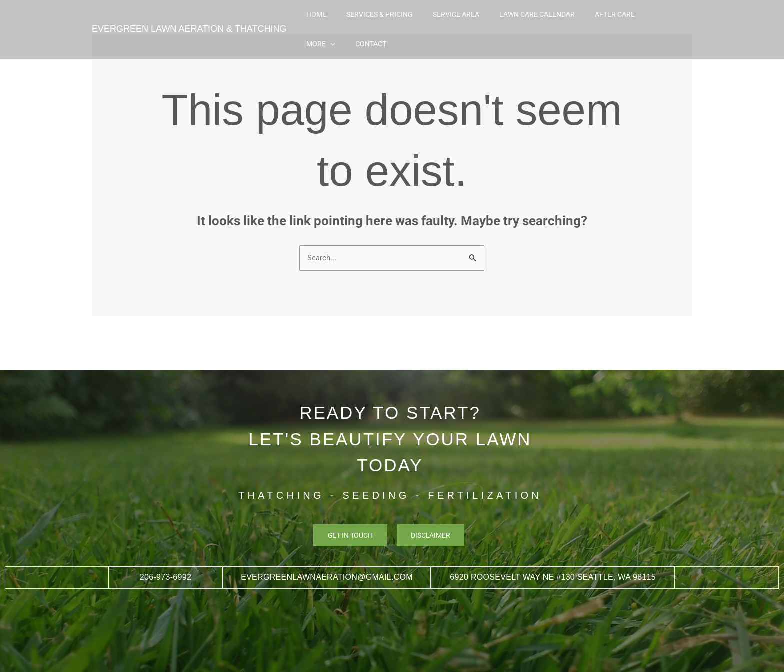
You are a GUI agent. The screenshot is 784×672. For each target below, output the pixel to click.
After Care (582, 21)
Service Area (444, 21)
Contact (666, 21)
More (627, 21)
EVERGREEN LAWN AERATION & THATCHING (189, 21)
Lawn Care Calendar (515, 21)
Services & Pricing (377, 21)
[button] (636, 21)
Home (324, 21)
